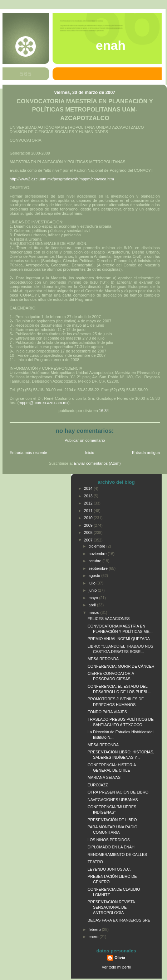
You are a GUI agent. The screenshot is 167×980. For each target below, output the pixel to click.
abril (93, 605)
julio (93, 583)
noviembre (98, 554)
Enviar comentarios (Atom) (97, 463)
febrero (95, 929)
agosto (95, 576)
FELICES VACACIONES (109, 619)
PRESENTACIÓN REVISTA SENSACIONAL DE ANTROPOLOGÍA (111, 907)
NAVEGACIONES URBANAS (113, 800)
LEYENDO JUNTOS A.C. (109, 869)
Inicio (90, 453)
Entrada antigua (146, 453)
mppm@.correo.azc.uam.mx (43, 403)
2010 (89, 518)
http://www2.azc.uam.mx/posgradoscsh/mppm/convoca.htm (62, 179)
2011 (89, 511)
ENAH (111, 46)
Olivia (120, 957)
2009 (89, 525)
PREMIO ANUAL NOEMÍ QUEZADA (119, 639)
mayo (94, 598)
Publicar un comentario (85, 440)
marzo (95, 612)
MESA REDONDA (103, 659)
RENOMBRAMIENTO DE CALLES (117, 854)
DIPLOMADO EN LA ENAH (111, 847)
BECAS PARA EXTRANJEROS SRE (119, 920)
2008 (89, 532)
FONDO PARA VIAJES (107, 712)
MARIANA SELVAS (104, 777)
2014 (89, 488)
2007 (89, 540)
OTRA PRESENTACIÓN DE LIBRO (118, 792)
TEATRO (95, 862)
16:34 (104, 411)
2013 (89, 496)
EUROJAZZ (98, 785)
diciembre (98, 546)
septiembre (99, 568)
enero (94, 937)
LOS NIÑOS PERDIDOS (109, 840)
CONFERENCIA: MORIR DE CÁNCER (121, 666)
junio (93, 590)
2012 (89, 503)
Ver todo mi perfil (116, 967)
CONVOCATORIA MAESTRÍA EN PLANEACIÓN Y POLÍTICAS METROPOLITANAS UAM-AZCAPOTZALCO (85, 110)
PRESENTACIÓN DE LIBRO (112, 820)
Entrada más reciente (28, 453)
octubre (96, 561)
